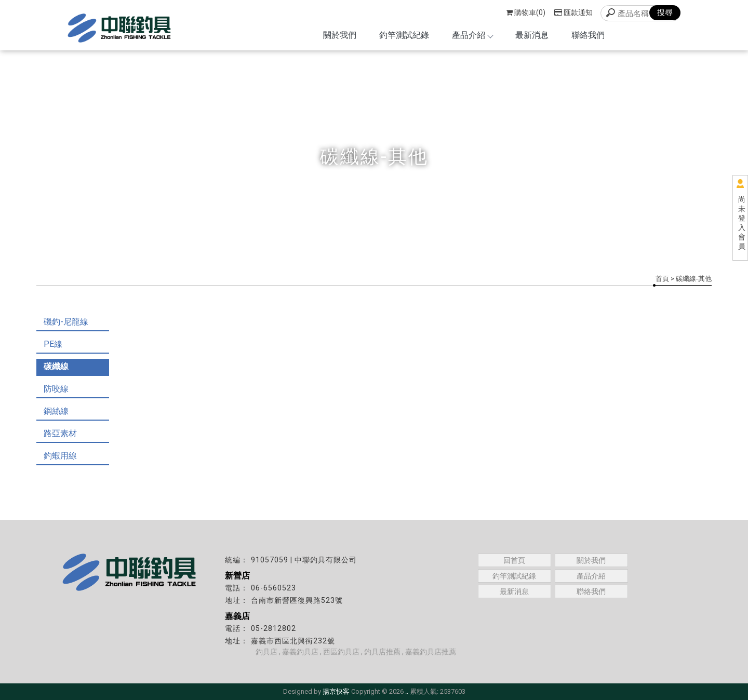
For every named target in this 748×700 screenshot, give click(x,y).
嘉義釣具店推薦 (431, 652)
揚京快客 (336, 691)
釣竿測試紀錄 (404, 35)
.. (407, 691)
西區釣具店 (341, 652)
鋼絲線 (56, 411)
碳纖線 (56, 366)
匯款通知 (573, 12)
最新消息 (532, 35)
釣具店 (266, 652)
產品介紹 (472, 35)
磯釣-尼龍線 (66, 322)
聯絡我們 (588, 35)
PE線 (53, 344)
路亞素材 (60, 433)
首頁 (662, 279)
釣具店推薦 (382, 652)
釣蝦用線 (60, 456)
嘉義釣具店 (300, 652)
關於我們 (340, 35)
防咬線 (56, 389)
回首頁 (514, 560)
